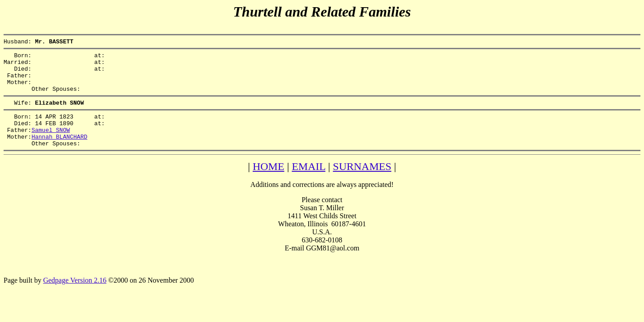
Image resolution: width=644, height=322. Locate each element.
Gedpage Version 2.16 (74, 298)
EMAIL (308, 184)
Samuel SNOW (51, 144)
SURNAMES (362, 184)
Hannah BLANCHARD (59, 153)
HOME (269, 184)
